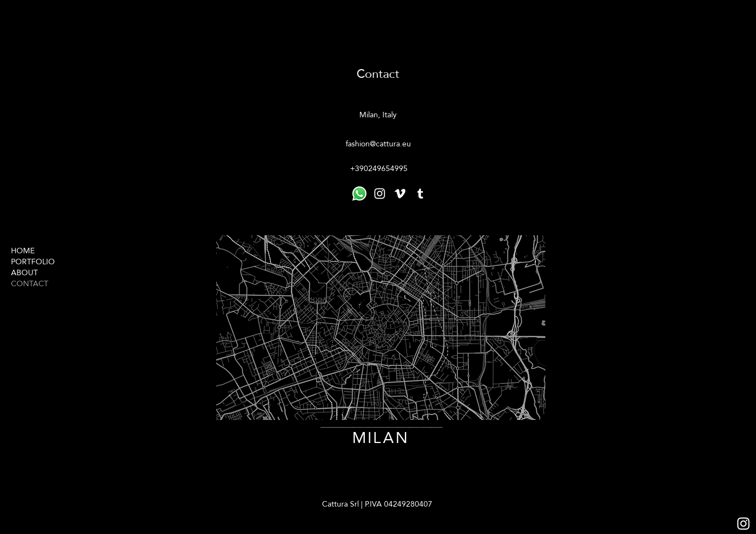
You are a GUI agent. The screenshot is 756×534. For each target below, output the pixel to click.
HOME (23, 251)
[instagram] (380, 194)
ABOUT (24, 272)
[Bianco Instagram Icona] (743, 524)
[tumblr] (420, 194)
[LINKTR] (359, 194)
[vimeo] (400, 194)
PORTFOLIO (33, 262)
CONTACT (30, 283)
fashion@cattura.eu (378, 144)
